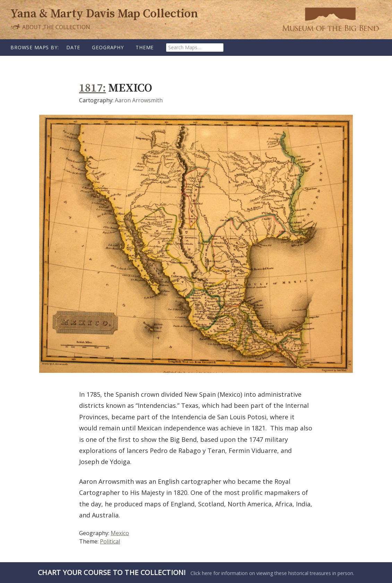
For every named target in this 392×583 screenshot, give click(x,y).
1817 (91, 88)
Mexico (120, 533)
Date (73, 47)
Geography (108, 47)
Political (110, 541)
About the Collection (50, 27)
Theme (145, 47)
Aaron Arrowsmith (139, 100)
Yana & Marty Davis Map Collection (104, 14)
